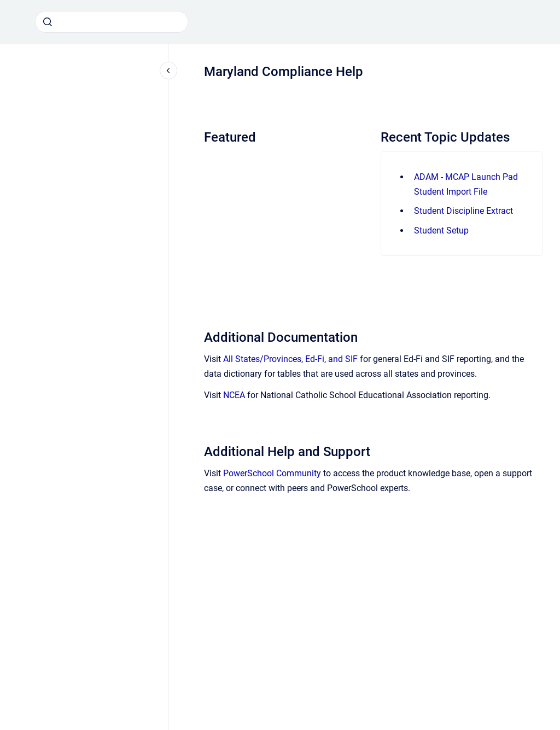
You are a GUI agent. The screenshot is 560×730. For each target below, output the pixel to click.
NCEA (234, 395)
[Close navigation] (168, 71)
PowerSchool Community (272, 473)
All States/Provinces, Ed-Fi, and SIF (290, 359)
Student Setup (441, 230)
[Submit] (48, 22)
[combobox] (112, 22)
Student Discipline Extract (463, 211)
